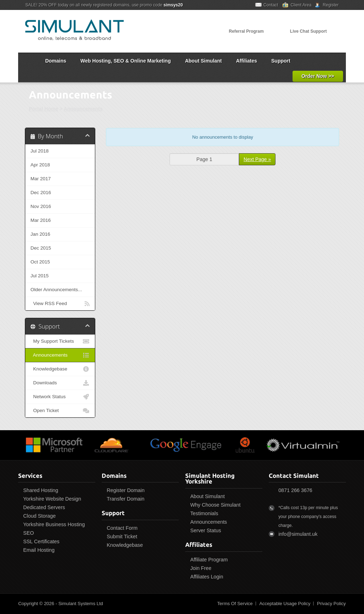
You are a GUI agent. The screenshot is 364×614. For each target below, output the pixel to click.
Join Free (201, 568)
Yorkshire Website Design (52, 499)
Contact (271, 5)
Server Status (206, 530)
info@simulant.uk (298, 534)
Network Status (60, 397)
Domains (56, 61)
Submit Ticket (122, 536)
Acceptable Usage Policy (285, 604)
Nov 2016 (41, 206)
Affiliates (247, 61)
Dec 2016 (41, 193)
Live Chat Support (308, 31)
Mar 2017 (41, 179)
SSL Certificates (41, 541)
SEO (28, 533)
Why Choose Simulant (215, 505)
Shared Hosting (41, 490)
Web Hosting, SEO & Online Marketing (125, 61)
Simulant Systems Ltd (81, 604)
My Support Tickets (60, 341)
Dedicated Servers (44, 507)
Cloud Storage (39, 516)
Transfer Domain (125, 499)
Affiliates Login (207, 577)
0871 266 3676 (295, 490)
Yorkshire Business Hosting (54, 524)
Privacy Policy (331, 604)
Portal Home (43, 109)
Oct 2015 (40, 262)
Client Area (301, 5)
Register (331, 5)
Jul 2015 (40, 276)
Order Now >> (318, 76)
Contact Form (122, 528)
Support (281, 61)
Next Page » (257, 159)
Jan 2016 (41, 234)
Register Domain (125, 490)
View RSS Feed (60, 304)
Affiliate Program (209, 560)
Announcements (83, 109)
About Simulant (203, 61)
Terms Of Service (235, 604)
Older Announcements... (56, 290)
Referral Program (246, 31)
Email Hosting (39, 550)
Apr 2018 (40, 165)
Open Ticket (60, 411)
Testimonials (204, 513)
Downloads (60, 383)
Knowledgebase (60, 369)
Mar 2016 (41, 220)
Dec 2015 (41, 248)
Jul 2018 (40, 151)
